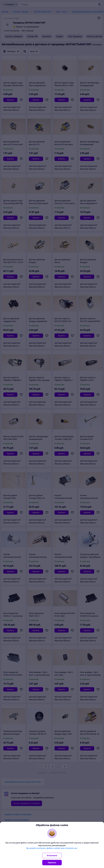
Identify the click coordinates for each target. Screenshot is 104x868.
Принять (52, 862)
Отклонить (52, 855)
